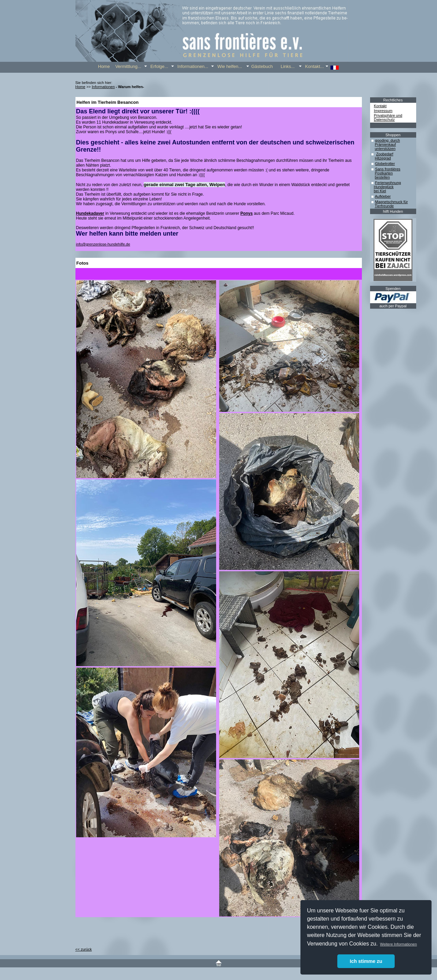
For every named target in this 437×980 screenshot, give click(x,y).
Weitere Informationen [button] (398, 944)
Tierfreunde (384, 206)
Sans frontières (388, 169)
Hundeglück (384, 187)
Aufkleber (383, 196)
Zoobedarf (385, 154)
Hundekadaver (90, 213)
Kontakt (380, 106)
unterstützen (385, 149)
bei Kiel (380, 191)
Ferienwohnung (388, 183)
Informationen (103, 87)
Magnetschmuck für (392, 202)
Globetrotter (385, 164)
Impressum (383, 111)
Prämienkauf (385, 144)
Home (80, 87)
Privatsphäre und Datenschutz (388, 117)
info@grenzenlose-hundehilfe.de (103, 244)
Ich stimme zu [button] (366, 961)
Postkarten (384, 173)
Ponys (246, 213)
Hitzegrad (383, 158)
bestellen (382, 177)
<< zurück (84, 949)
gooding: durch (388, 140)
